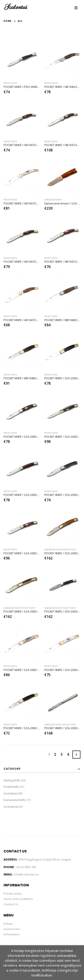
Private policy (13, 893)
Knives (8, 924)
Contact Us (11, 904)
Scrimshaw (10, 793)
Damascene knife (53, 200)
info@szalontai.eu (26, 874)
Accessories (11, 807)
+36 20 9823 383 (26, 867)
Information (12, 934)
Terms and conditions (18, 899)
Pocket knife (10, 83)
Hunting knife (12, 780)
